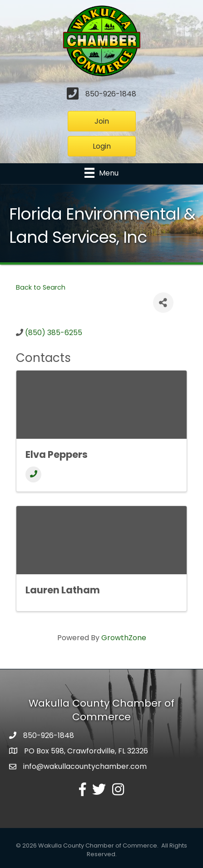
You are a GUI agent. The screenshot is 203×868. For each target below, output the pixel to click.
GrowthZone (124, 638)
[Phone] (33, 474)
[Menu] (101, 173)
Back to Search (41, 287)
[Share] (163, 303)
